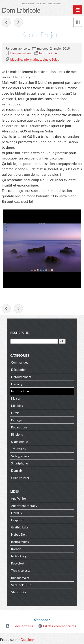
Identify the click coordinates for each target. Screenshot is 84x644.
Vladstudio (19, 592)
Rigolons (17, 434)
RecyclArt (18, 563)
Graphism (18, 520)
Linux (46, 59)
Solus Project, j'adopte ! (18, 22)
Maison (16, 398)
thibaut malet (20, 578)
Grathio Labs (20, 527)
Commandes (20, 362)
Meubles (17, 406)
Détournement (21, 377)
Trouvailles (18, 449)
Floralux (17, 513)
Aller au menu (41, 3)
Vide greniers (20, 456)
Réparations (19, 427)
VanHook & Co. (22, 585)
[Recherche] (34, 341)
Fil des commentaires (60, 626)
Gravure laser (20, 478)
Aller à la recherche (55, 3)
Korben (16, 549)
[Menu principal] (78, 10)
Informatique (48, 53)
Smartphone (20, 463)
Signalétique (20, 442)
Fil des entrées (22, 626)
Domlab (17, 470)
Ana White (19, 498)
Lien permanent (21, 53)
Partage (16, 420)
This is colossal (21, 570)
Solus (55, 59)
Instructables (20, 542)
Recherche (19, 333)
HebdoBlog (19, 534)
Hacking (17, 384)
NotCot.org (19, 556)
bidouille (16, 59)
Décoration (19, 370)
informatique (32, 59)
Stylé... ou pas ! (6, 22)
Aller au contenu (28, 3)
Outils (15, 413)
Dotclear (27, 639)
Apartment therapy (24, 506)
